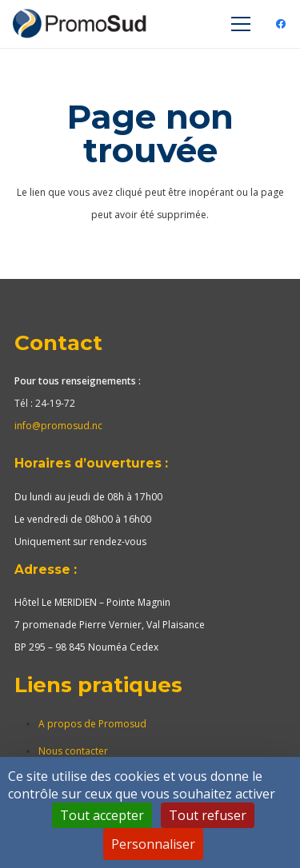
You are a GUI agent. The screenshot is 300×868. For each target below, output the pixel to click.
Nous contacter (73, 751)
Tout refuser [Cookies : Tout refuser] (208, 815)
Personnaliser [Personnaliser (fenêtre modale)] (153, 844)
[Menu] (240, 24)
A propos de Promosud (92, 724)
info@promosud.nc (58, 426)
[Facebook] (281, 24)
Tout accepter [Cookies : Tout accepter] (102, 815)
